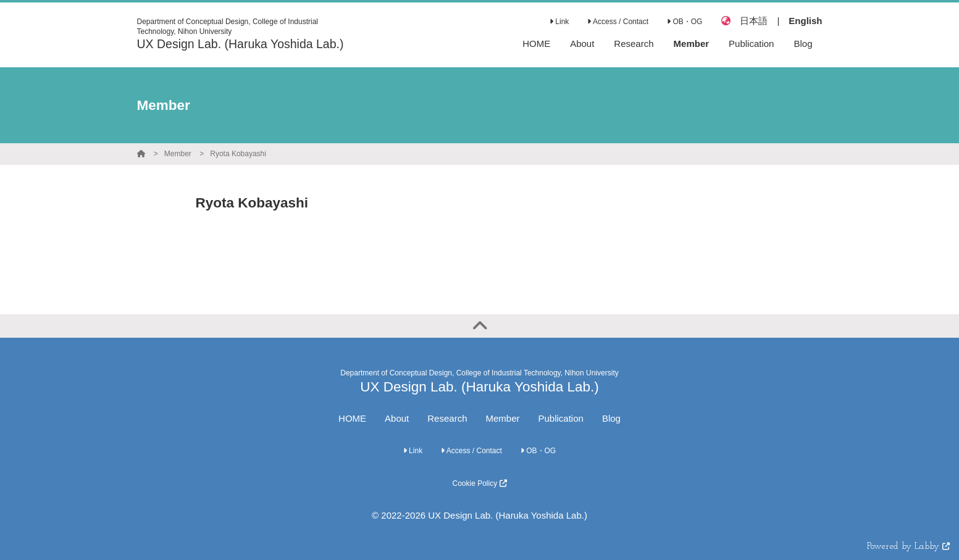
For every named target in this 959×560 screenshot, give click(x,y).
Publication (561, 418)
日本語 (754, 21)
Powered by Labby (908, 547)
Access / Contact (618, 22)
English (805, 21)
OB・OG (685, 22)
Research (447, 418)
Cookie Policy (479, 483)
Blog (611, 418)
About (397, 418)
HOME (352, 418)
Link (559, 22)
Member (178, 154)
